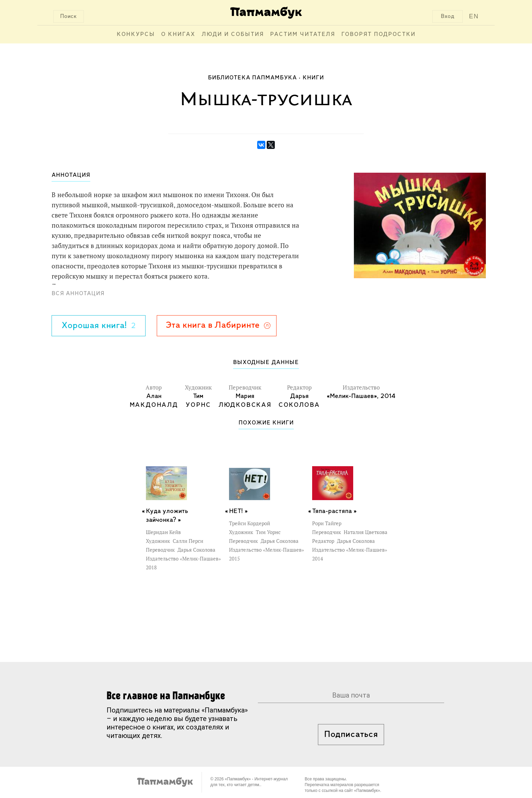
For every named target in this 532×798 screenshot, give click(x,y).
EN (474, 16)
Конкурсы (136, 34)
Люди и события (233, 34)
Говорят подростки (378, 34)
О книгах (178, 34)
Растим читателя (303, 34)
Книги (313, 78)
